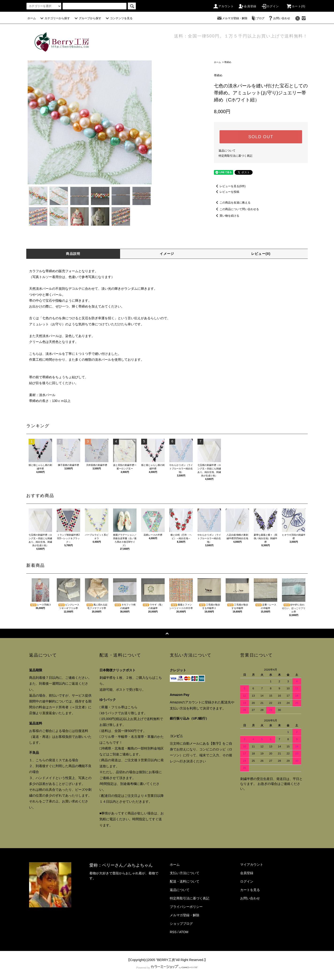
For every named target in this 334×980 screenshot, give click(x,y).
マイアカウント (252, 865)
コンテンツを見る (118, 18)
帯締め (228, 62)
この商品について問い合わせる (236, 209)
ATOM (184, 932)
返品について (227, 151)
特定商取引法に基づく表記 (235, 156)
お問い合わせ (279, 18)
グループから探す (87, 18)
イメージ (167, 254)
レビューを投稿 (227, 192)
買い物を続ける (227, 216)
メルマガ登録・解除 (232, 18)
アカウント (223, 6)
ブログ (258, 18)
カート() (296, 6)
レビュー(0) (261, 254)
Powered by (167, 968)
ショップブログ (181, 924)
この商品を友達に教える (232, 203)
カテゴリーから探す (54, 18)
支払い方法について (185, 873)
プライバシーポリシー (186, 907)
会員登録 (247, 6)
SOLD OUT (261, 137)
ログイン (270, 6)
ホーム (32, 18)
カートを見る (250, 890)
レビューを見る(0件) (230, 186)
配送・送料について (185, 881)
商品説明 (73, 254)
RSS (173, 932)
